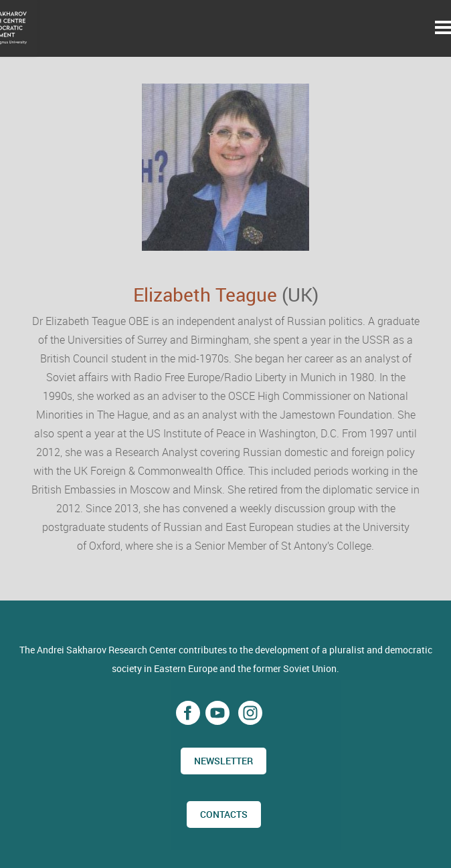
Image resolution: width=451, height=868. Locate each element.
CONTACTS (224, 814)
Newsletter (223, 761)
